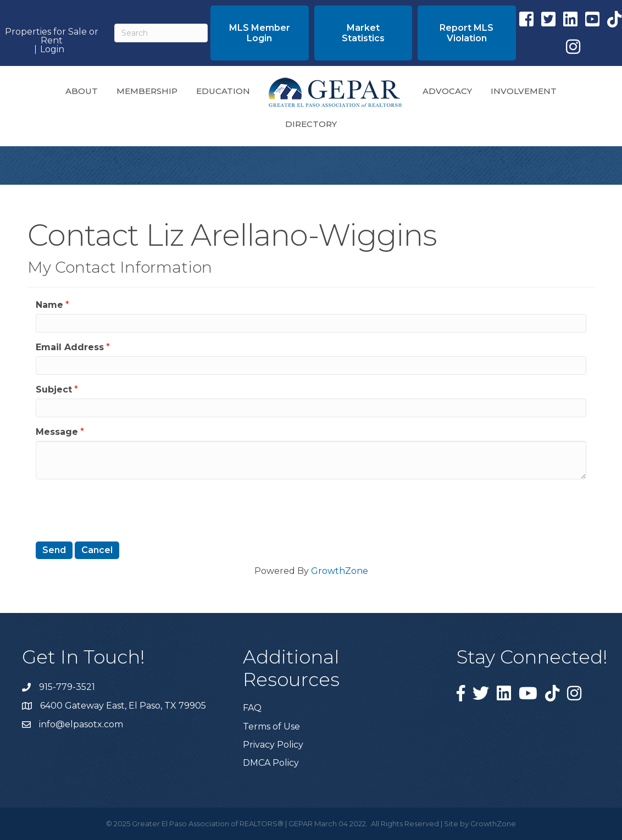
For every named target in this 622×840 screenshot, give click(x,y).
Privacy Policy (273, 745)
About (82, 91)
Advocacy (447, 91)
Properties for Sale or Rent (52, 36)
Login (52, 49)
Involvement (524, 91)
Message (57, 432)
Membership (147, 91)
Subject (54, 389)
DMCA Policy (271, 763)
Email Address (70, 347)
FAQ (252, 708)
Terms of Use (271, 726)
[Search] (161, 33)
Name (49, 305)
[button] (259, 33)
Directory (311, 124)
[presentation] (119, 509)
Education (223, 91)
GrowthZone (340, 571)
